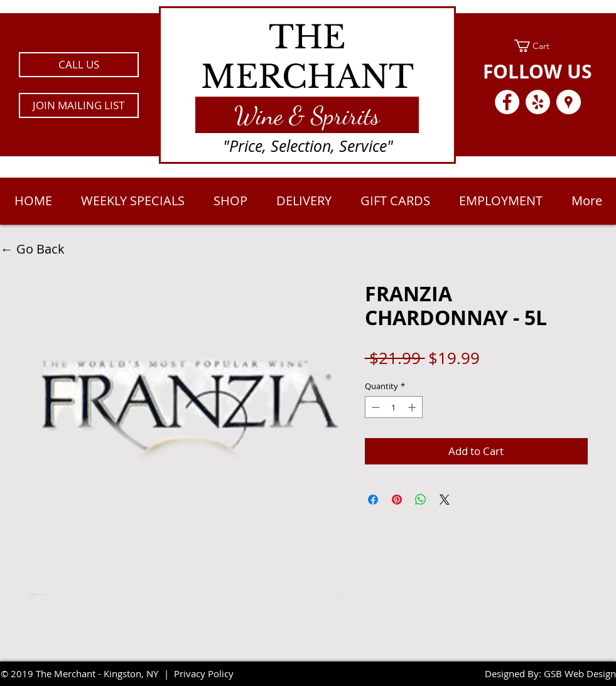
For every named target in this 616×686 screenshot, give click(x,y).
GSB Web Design (580, 673)
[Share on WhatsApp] (421, 500)
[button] (79, 105)
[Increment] (413, 407)
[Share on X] (445, 500)
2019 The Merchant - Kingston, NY (84, 673)
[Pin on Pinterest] (397, 500)
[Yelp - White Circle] (538, 102)
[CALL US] (79, 65)
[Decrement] (374, 407)
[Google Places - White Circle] (569, 102)
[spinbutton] (393, 407)
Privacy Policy (204, 673)
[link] (538, 46)
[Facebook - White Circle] (507, 102)
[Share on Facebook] (373, 500)
